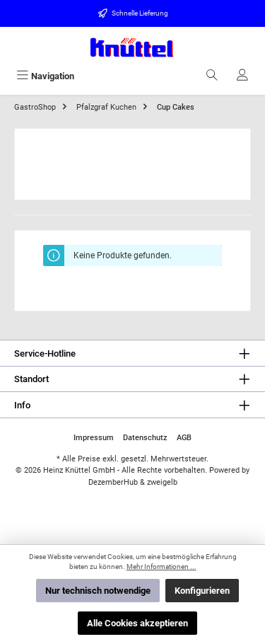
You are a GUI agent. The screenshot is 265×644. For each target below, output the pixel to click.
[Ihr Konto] (242, 76)
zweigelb (162, 482)
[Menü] (45, 76)
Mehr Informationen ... (161, 567)
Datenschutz (145, 438)
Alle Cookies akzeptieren (137, 623)
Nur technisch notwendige (98, 591)
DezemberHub (113, 482)
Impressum (94, 438)
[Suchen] (212, 76)
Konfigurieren (202, 591)
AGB (184, 438)
